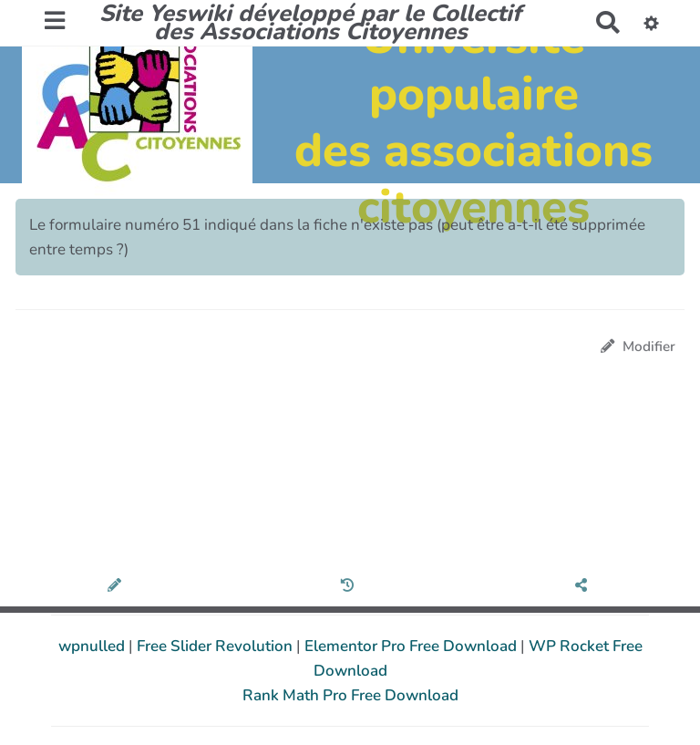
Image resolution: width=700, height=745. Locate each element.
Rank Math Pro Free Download (350, 695)
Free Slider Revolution (216, 646)
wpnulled (93, 646)
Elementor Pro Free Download (412, 646)
